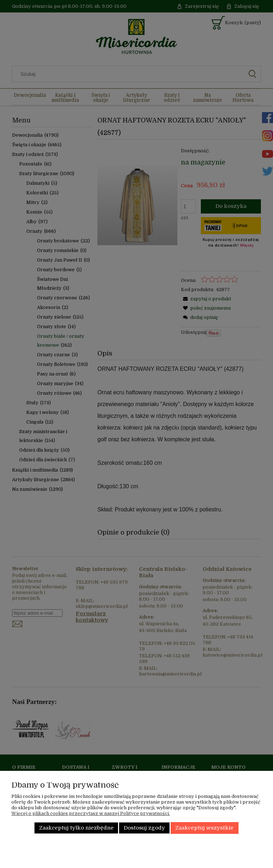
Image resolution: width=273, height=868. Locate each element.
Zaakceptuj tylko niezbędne (76, 828)
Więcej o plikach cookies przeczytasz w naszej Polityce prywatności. (91, 813)
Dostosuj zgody (144, 828)
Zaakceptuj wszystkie (204, 828)
